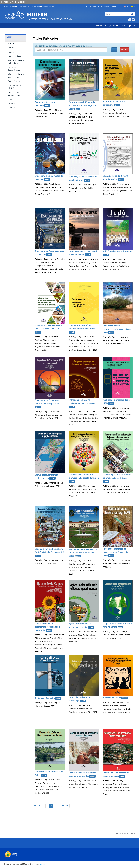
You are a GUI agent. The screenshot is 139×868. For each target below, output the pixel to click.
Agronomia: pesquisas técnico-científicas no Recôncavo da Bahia (83, 553)
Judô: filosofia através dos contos (118, 251)
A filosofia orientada (112, 698)
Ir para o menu (24, 6)
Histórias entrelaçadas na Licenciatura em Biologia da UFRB (115, 552)
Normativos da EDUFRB (15, 87)
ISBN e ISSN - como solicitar (14, 94)
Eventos (12, 103)
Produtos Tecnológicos (14, 69)
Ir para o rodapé (49, 6)
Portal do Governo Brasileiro (14, 2)
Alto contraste (104, 6)
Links (10, 99)
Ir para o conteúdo (11, 6)
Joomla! (42, 864)
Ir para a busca (36, 6)
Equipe (11, 48)
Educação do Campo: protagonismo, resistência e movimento (47, 627)
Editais (11, 52)
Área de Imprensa (128, 26)
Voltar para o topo (125, 833)
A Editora (12, 44)
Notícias (12, 107)
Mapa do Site (117, 6)
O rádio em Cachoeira (45, 698)
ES (134, 6)
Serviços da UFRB (112, 26)
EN (127, 6)
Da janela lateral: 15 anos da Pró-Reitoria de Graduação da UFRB (82, 105)
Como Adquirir (15, 81)
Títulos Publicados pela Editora (16, 62)
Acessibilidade (91, 6)
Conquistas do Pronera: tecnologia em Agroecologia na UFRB (117, 329)
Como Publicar (15, 56)
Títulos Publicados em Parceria (16, 75)
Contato (99, 26)
